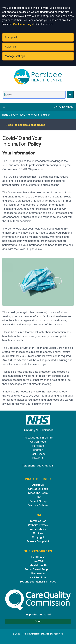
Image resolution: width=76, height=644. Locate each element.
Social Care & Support (38, 569)
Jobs (38, 497)
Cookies (38, 533)
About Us (38, 485)
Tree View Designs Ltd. (33, 634)
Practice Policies (38, 505)
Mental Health (38, 565)
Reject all (10, 47)
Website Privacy (38, 525)
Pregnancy (38, 573)
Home (5, 115)
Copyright (38, 537)
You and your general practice (38, 582)
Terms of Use (38, 521)
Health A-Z (38, 557)
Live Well (38, 561)
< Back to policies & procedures (26, 125)
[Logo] (38, 77)
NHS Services (38, 577)
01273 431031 (46, 466)
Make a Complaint (38, 541)
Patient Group (38, 501)
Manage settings (15, 56)
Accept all (11, 37)
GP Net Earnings (38, 489)
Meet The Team (38, 493)
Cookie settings (23, 24)
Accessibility (38, 529)
